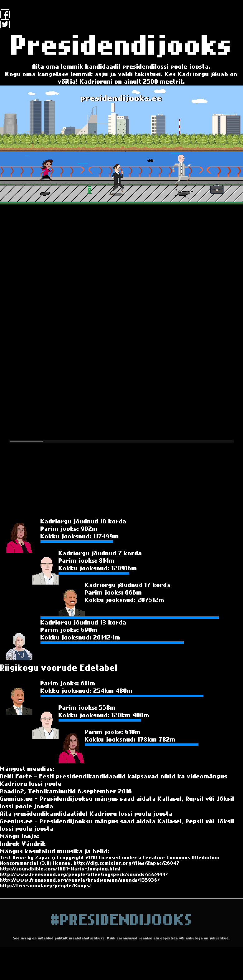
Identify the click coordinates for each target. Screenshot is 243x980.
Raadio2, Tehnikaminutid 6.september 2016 (66, 791)
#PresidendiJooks (122, 920)
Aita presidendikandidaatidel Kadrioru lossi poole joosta (86, 814)
